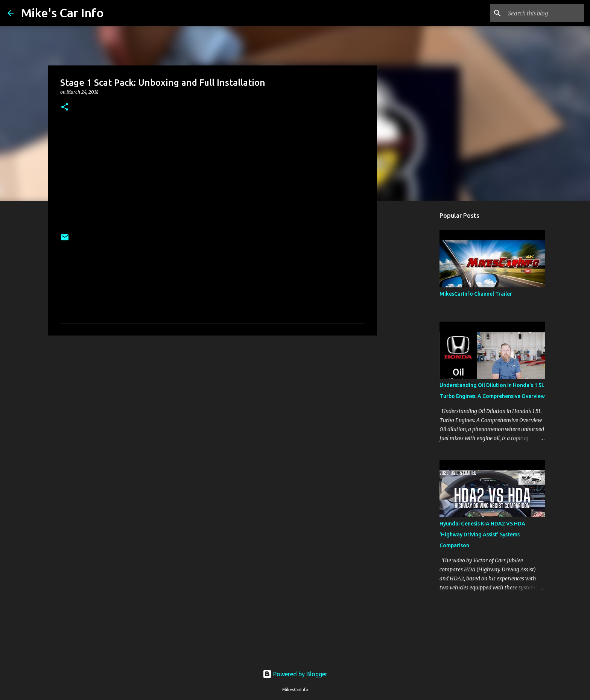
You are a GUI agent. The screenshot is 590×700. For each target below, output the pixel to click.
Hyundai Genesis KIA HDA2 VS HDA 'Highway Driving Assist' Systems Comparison (482, 534)
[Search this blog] (544, 13)
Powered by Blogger (295, 674)
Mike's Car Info (62, 13)
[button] (65, 107)
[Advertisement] (213, 399)
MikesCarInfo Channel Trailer (476, 294)
